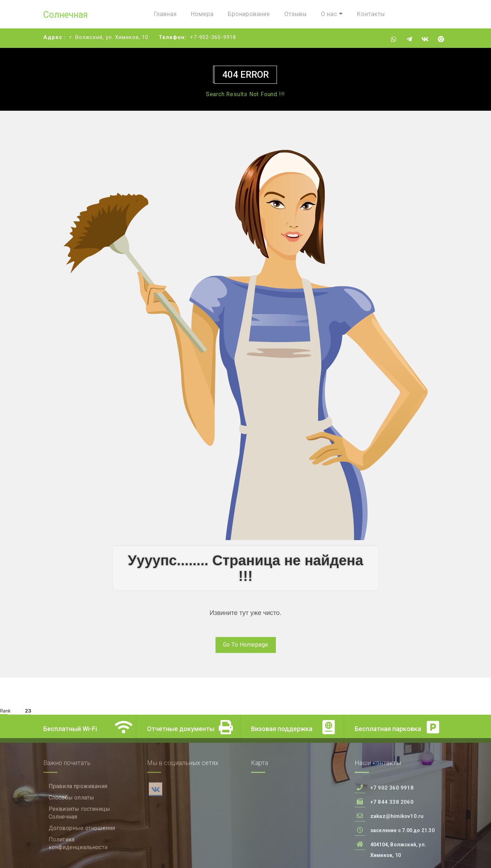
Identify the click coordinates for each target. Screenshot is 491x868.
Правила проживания (78, 818)
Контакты (371, 14)
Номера (202, 14)
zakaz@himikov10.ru (397, 848)
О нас (332, 14)
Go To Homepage (246, 645)
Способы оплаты (72, 829)
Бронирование (249, 14)
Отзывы (296, 14)
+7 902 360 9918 (392, 820)
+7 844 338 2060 (392, 834)
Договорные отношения (82, 860)
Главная (165, 14)
